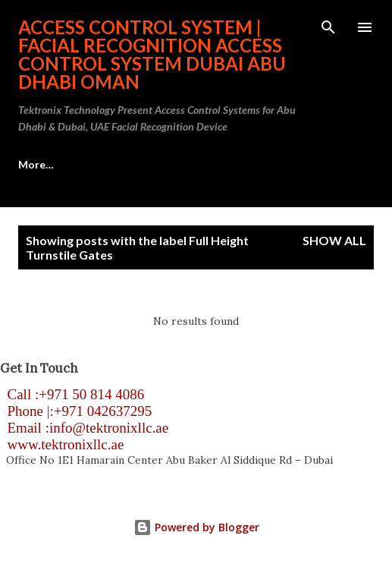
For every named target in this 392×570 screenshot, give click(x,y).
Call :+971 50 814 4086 (72, 394)
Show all (334, 240)
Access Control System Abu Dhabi (103, 164)
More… (246, 164)
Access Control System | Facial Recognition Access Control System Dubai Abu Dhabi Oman (152, 54)
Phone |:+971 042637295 (76, 411)
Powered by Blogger (196, 527)
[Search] (328, 27)
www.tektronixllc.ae (62, 444)
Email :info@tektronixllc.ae (84, 428)
